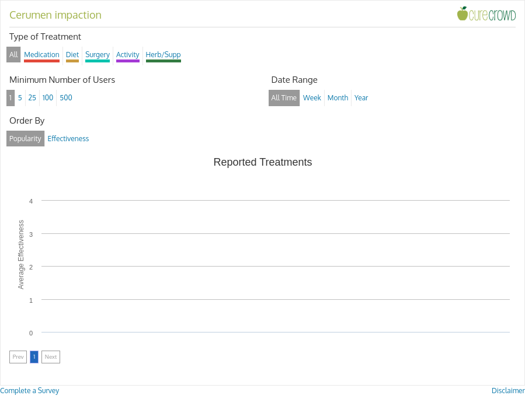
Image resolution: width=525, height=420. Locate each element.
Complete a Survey (29, 391)
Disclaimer (508, 391)
